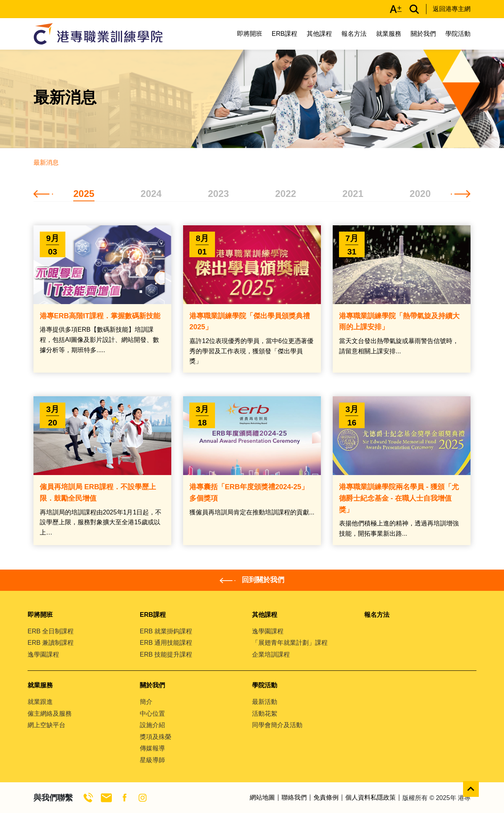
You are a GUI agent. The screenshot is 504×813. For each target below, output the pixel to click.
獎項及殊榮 (156, 737)
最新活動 (265, 702)
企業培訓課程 (271, 654)
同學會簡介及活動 (277, 725)
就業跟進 (40, 702)
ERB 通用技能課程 (166, 643)
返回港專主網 (452, 9)
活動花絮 (265, 714)
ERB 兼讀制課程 (51, 643)
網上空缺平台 (46, 725)
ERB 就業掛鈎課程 (166, 631)
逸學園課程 (43, 654)
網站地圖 (262, 798)
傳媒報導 (152, 748)
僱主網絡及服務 (50, 714)
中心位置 (152, 714)
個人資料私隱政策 (371, 798)
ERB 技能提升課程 (166, 654)
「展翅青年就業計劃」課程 (290, 643)
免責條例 (326, 798)
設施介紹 (152, 725)
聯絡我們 (294, 798)
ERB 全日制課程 (51, 631)
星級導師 (152, 760)
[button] (43, 194)
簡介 (146, 702)
